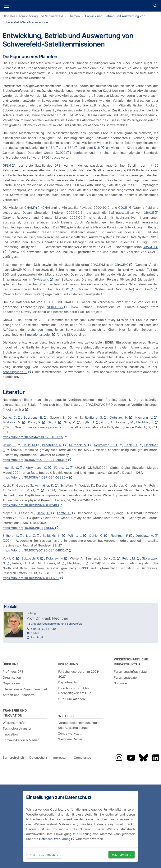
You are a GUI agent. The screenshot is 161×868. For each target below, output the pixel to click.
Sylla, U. (89, 422)
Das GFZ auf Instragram (119, 758)
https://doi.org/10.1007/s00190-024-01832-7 (35, 550)
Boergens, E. (33, 417)
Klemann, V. (144, 417)
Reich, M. (129, 558)
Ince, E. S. (11, 468)
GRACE (149, 213)
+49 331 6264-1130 (43, 629)
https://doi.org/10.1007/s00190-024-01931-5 (35, 460)
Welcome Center (70, 739)
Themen (74, 16)
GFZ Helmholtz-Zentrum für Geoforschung (80, 6)
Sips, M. (70, 422)
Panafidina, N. (52, 445)
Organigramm (13, 683)
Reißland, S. (94, 417)
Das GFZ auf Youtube (131, 758)
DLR (97, 148)
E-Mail (35, 633)
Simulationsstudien (38, 335)
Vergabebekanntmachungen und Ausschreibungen (78, 725)
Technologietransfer (17, 728)
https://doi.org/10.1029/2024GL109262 (31, 578)
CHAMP (30, 208)
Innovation (10, 734)
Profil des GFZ (13, 672)
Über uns (11, 664)
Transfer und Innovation (15, 713)
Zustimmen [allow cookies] (120, 855)
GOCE (123, 208)
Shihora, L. (11, 536)
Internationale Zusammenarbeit (25, 689)
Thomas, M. (52, 563)
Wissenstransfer (14, 723)
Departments (67, 682)
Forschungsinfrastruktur (131, 672)
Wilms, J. (9, 445)
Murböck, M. (12, 422)
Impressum (60, 758)
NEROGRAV (55, 307)
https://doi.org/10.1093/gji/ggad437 (29, 528)
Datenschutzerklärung (55, 839)
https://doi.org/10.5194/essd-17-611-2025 (33, 437)
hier (59, 405)
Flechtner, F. (145, 422)
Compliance (82, 758)
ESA (71, 148)
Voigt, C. (33, 490)
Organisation (12, 677)
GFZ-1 (7, 165)
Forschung (68, 664)
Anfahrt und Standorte (19, 695)
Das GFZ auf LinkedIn (156, 758)
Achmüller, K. (44, 485)
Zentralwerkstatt (70, 733)
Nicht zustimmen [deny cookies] (42, 855)
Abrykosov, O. (37, 468)
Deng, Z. (110, 558)
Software (120, 683)
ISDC (66, 289)
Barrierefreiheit (13, 758)
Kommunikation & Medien (21, 740)
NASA (50, 148)
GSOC (61, 153)
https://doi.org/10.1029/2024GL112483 (31, 505)
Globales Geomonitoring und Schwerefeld (33, 16)
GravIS (148, 289)
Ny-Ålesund (41, 279)
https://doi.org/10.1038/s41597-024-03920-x (36, 477)
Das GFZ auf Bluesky (143, 758)
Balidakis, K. (52, 536)
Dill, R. (53, 422)
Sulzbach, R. (31, 558)
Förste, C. (62, 468)
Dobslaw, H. (119, 417)
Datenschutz (38, 758)
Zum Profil (37, 637)
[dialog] (80, 826)
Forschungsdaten (126, 677)
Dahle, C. (10, 417)
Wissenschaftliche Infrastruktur (131, 662)
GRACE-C (122, 265)
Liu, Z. (31, 536)
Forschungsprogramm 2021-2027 (79, 674)
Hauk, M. (29, 445)
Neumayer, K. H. (106, 445)
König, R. (35, 422)
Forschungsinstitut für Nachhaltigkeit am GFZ (75, 691)
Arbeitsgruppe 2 (15, 372)
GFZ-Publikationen (71, 699)
